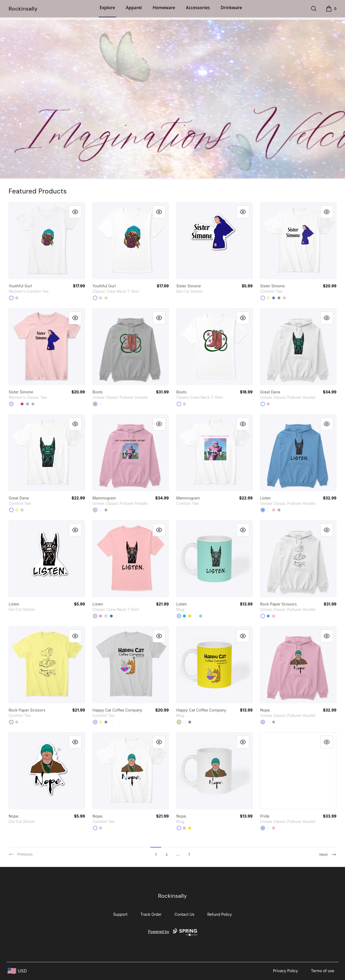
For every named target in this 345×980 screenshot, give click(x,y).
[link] (47, 241)
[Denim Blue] (111, 616)
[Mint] (179, 616)
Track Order (151, 914)
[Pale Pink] (101, 298)
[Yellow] (190, 616)
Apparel (134, 8)
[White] (11, 298)
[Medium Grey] (190, 722)
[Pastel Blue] (201, 616)
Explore (107, 8)
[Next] (328, 852)
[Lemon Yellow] (268, 298)
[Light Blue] (27, 404)
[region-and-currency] (17, 971)
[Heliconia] (22, 404)
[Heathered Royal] (274, 298)
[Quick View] (75, 212)
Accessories (198, 8)
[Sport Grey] (33, 404)
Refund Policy (220, 914)
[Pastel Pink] (184, 828)
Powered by (172, 932)
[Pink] (101, 616)
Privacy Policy (286, 971)
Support (120, 914)
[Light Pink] (11, 404)
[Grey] (279, 298)
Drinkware (231, 8)
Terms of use (322, 971)
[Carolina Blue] (263, 510)
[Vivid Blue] (184, 616)
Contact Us (185, 914)
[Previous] (21, 852)
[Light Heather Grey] (17, 298)
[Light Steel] (106, 298)
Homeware (164, 8)
